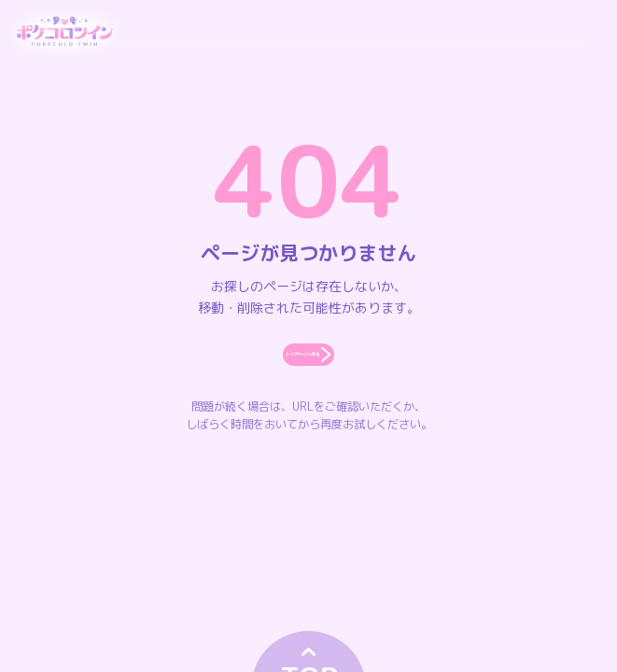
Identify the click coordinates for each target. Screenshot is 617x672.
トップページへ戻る (308, 375)
